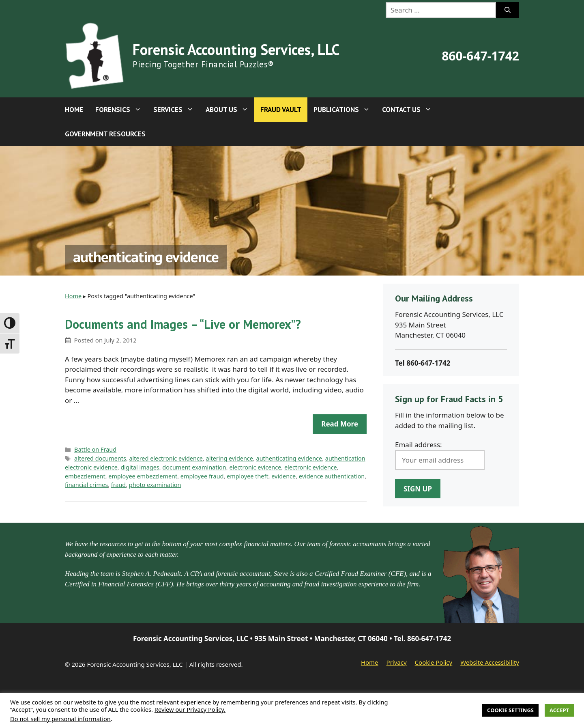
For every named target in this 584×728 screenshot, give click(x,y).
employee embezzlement (143, 476)
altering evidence (230, 458)
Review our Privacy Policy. (190, 709)
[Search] (508, 10)
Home (74, 110)
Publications (345, 110)
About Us (230, 110)
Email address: (419, 445)
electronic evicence (255, 467)
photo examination (155, 485)
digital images (140, 467)
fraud (119, 485)
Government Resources (105, 134)
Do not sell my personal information (60, 719)
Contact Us (410, 110)
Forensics (121, 110)
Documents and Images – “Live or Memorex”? (183, 324)
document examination (194, 467)
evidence (283, 476)
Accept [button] (559, 710)
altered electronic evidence (166, 458)
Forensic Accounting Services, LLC (236, 49)
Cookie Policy (434, 662)
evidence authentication (332, 476)
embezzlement (85, 476)
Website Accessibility (490, 662)
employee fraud (202, 476)
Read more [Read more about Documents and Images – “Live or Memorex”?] (340, 424)
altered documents (100, 458)
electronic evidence (311, 467)
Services (176, 110)
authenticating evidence (289, 458)
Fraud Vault (281, 110)
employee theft (248, 476)
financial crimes (86, 485)
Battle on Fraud (95, 449)
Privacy (397, 662)
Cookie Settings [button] (510, 710)
